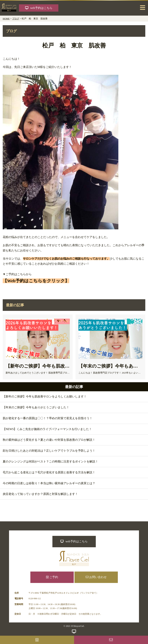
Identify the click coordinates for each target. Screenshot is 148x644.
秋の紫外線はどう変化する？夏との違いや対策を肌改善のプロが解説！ (49, 440)
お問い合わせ (96, 577)
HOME (6, 19)
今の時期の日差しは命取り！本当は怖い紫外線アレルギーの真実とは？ (49, 483)
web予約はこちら (74, 541)
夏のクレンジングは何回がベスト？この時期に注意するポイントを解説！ (50, 461)
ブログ (16, 19)
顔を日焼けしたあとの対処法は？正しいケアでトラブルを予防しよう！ (49, 451)
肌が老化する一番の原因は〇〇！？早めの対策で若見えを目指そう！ (48, 418)
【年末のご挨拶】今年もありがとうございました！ (36, 407)
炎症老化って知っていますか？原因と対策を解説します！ (40, 494)
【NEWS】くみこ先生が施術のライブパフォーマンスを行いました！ (47, 429)
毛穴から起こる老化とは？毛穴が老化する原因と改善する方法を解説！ (49, 472)
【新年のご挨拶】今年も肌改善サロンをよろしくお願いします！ (45, 396)
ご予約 (52, 577)
